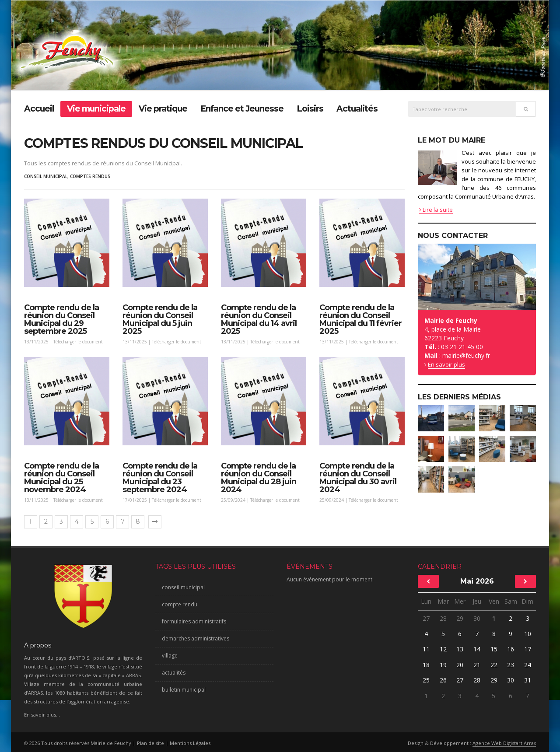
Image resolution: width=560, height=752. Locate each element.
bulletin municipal (184, 690)
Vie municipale (96, 109)
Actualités (357, 109)
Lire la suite (436, 210)
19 (443, 665)
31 (527, 680)
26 (443, 680)
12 (443, 649)
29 (460, 618)
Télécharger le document (78, 342)
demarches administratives (196, 638)
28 (443, 618)
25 (426, 680)
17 (528, 649)
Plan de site (150, 743)
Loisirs (310, 109)
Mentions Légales (190, 743)
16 (511, 649)
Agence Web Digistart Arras (504, 743)
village (170, 656)
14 (477, 649)
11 (426, 649)
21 (477, 665)
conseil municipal (46, 176)
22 (494, 665)
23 (510, 665)
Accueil (39, 109)
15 (494, 649)
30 (477, 618)
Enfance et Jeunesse (242, 109)
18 (426, 665)
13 (460, 649)
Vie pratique (163, 109)
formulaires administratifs (194, 621)
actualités (174, 673)
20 (460, 665)
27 (426, 618)
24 (527, 665)
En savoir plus (446, 364)
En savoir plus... (42, 715)
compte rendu (180, 604)
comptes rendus (90, 176)
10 (528, 634)
